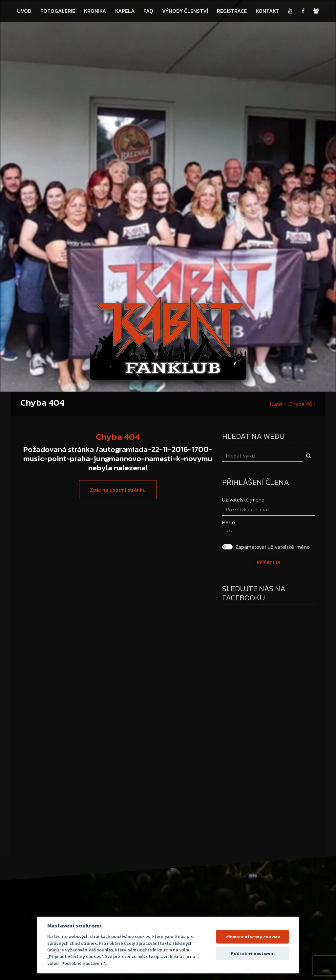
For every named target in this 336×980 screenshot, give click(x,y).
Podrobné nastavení (253, 953)
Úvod (24, 11)
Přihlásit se (269, 562)
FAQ (148, 11)
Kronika (95, 11)
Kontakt (267, 11)
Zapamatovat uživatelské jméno (273, 547)
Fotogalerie (58, 11)
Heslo (229, 522)
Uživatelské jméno (243, 500)
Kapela (125, 11)
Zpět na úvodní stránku (118, 490)
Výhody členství (185, 11)
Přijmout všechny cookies (253, 937)
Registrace (232, 11)
